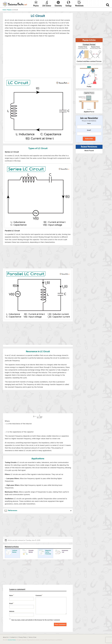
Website (12, 611)
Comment (39, 595)
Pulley (89, 87)
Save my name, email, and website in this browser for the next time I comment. (36, 620)
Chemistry (58, 6)
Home (4, 10)
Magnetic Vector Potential (48, 552)
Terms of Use (32, 637)
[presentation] (38, 417)
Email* (89, 132)
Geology (69, 6)
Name (12, 595)
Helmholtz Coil (65, 551)
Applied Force (89, 112)
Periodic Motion (31, 551)
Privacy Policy (23, 637)
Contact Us (13, 637)
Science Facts (12, 640)
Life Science (47, 6)
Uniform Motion (15, 551)
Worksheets (79, 6)
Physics (36, 6)
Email (12, 603)
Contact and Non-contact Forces (89, 61)
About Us (6, 637)
